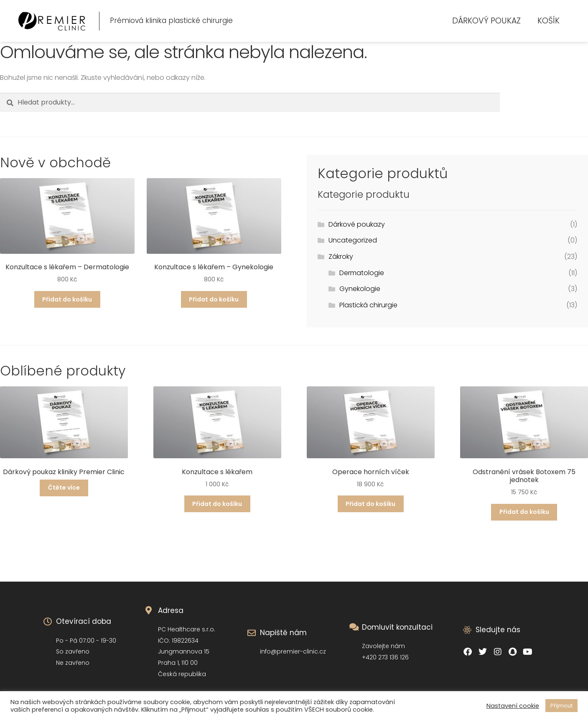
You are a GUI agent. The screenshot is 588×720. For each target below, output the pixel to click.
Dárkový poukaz (486, 21)
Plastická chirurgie (368, 305)
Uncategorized (353, 240)
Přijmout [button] (561, 706)
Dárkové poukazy (357, 224)
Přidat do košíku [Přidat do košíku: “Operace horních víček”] (370, 504)
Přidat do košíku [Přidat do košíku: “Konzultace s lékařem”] (217, 504)
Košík (549, 21)
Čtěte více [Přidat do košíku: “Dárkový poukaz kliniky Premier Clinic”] (64, 488)
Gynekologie (360, 289)
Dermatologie (362, 273)
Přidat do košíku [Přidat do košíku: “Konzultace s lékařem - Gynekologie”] (214, 299)
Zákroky (341, 257)
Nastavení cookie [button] (513, 706)
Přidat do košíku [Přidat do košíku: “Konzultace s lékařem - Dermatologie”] (67, 299)
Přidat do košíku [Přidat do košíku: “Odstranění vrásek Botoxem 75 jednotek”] (524, 512)
